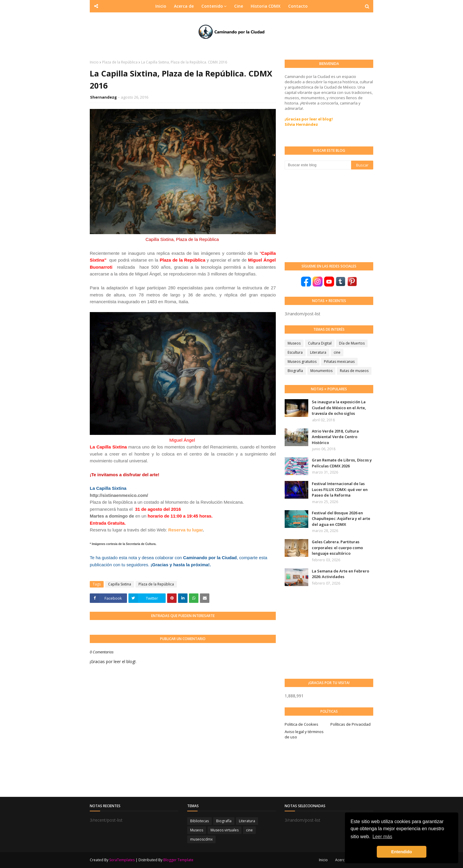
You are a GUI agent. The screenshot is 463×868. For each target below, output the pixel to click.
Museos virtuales (225, 830)
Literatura (318, 352)
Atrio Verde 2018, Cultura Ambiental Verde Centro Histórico (335, 437)
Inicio (94, 62)
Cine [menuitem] (239, 6)
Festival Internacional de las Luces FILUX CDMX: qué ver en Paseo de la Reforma (340, 489)
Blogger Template (178, 860)
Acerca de (344, 860)
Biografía (295, 371)
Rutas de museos (354, 371)
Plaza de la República (120, 62)
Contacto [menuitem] (298, 6)
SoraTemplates (122, 860)
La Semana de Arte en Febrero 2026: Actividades (340, 574)
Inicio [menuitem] (161, 6)
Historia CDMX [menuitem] (266, 6)
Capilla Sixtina (120, 584)
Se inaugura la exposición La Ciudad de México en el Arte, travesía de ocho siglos (339, 408)
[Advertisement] (329, 215)
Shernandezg (103, 97)
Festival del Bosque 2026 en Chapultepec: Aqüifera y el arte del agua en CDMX (341, 519)
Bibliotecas (199, 821)
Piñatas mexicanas (339, 362)
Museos (294, 343)
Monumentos (321, 371)
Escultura (295, 352)
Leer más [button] (383, 837)
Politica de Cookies (301, 724)
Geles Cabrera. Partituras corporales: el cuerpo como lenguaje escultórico (337, 548)
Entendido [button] (402, 852)
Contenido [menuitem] (212, 6)
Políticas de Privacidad (350, 724)
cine (337, 352)
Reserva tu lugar (186, 530)
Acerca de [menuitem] (184, 6)
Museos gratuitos (302, 362)
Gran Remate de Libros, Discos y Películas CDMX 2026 (342, 463)
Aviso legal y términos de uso (304, 734)
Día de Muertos (352, 343)
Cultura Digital (320, 343)
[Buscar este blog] (318, 165)
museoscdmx (201, 839)
